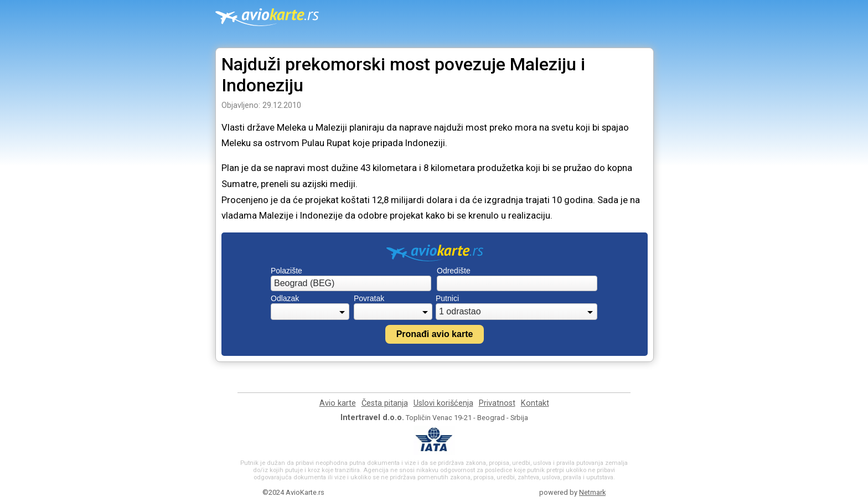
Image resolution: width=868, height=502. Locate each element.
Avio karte (338, 403)
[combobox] (351, 283)
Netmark (592, 492)
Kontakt (535, 403)
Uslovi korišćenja (443, 403)
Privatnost (497, 403)
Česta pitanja (385, 403)
